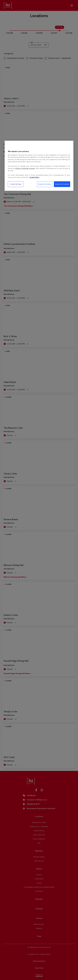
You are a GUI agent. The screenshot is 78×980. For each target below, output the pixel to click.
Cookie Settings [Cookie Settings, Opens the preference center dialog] (16, 184)
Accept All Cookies (62, 184)
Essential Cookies (45, 184)
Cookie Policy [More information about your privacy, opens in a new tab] (34, 177)
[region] (39, 166)
